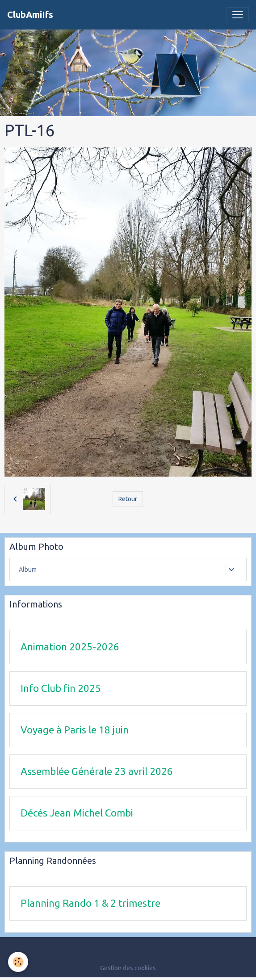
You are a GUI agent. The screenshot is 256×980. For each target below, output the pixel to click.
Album (28, 570)
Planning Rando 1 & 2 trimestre (90, 903)
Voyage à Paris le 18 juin (75, 730)
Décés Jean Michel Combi (77, 813)
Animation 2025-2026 (70, 647)
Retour (128, 499)
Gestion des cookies (128, 968)
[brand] (30, 15)
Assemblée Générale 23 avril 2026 (97, 771)
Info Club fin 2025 (61, 688)
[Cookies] (18, 962)
